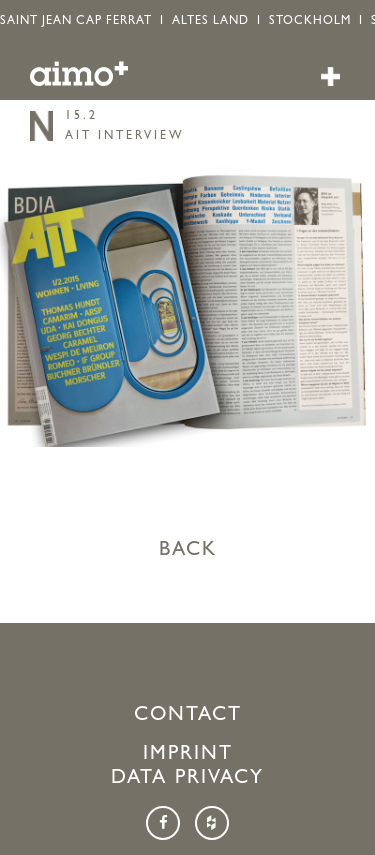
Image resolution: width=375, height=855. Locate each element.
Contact (188, 716)
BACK (188, 551)
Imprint (188, 755)
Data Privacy (187, 779)
